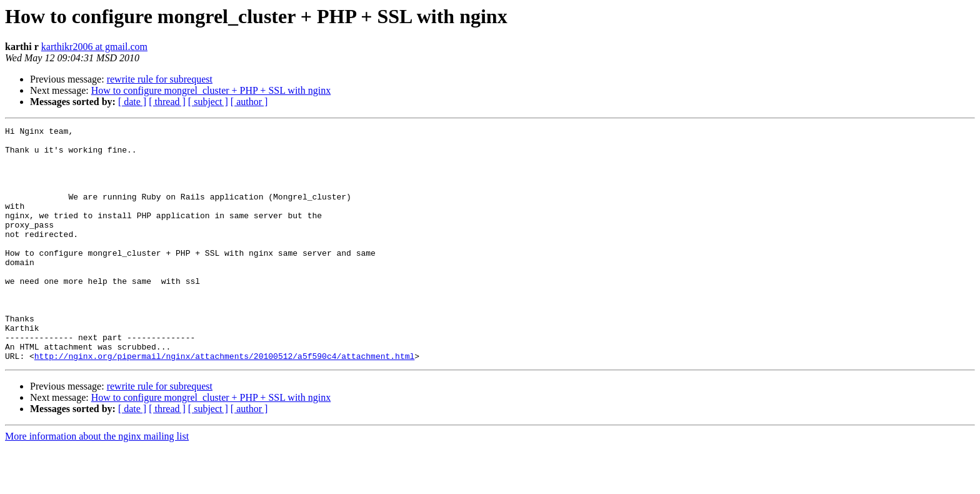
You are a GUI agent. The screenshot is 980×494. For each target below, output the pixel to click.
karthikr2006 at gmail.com (94, 47)
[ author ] (249, 102)
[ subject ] (208, 102)
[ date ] (132, 102)
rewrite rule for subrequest (160, 79)
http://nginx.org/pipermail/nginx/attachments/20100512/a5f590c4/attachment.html (224, 403)
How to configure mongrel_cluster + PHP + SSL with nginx (211, 90)
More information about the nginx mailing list (97, 483)
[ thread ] (167, 102)
